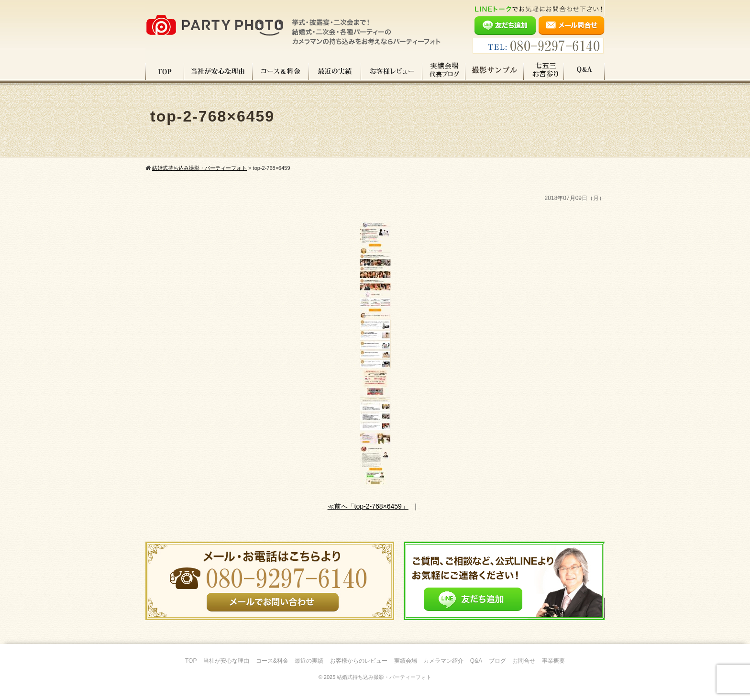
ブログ (497, 661)
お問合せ (524, 661)
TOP (165, 71)
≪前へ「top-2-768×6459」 (368, 506)
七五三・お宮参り (544, 71)
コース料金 (281, 71)
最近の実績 (335, 71)
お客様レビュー (392, 71)
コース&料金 (272, 661)
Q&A (584, 71)
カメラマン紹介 (443, 661)
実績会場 (406, 661)
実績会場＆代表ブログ (444, 71)
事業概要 (553, 661)
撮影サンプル (495, 71)
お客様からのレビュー (359, 661)
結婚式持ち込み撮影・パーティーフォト (384, 677)
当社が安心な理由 (218, 71)
